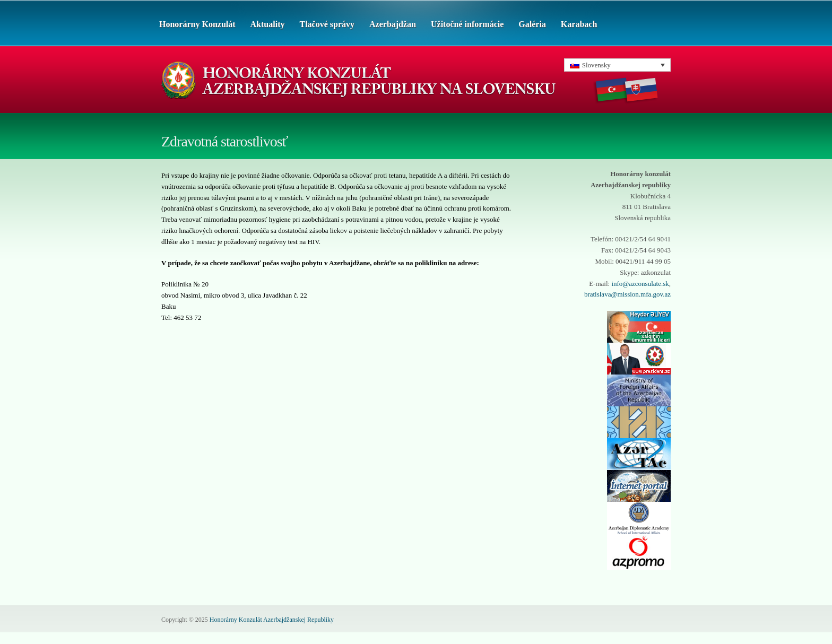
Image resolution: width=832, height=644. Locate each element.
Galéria (532, 24)
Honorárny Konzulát (197, 24)
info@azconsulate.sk (640, 284)
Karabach (579, 24)
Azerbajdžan (393, 24)
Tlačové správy (327, 24)
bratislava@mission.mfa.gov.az (627, 294)
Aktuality (268, 24)
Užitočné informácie (467, 24)
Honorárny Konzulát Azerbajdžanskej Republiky (272, 620)
